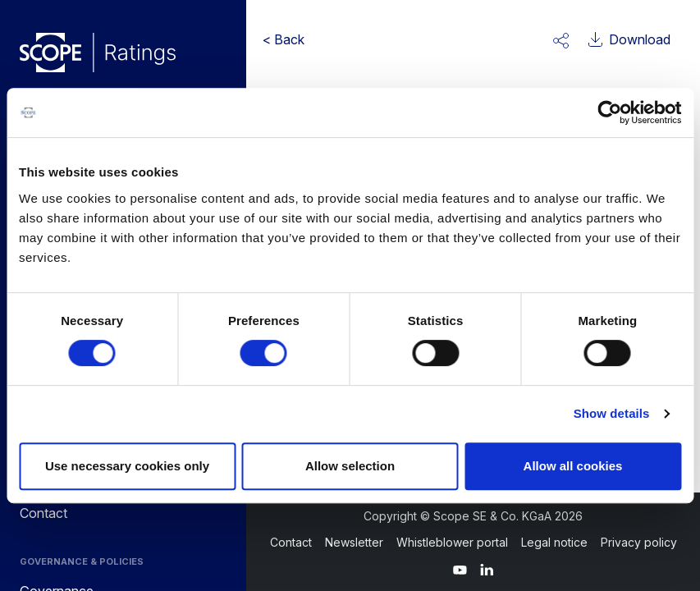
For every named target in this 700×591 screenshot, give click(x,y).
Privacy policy (639, 542)
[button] (561, 39)
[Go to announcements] (98, 53)
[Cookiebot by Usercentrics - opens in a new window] (609, 112)
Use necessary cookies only (127, 466)
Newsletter (354, 542)
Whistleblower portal (452, 542)
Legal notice (554, 542)
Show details (612, 413)
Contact (291, 542)
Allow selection (350, 466)
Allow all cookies (573, 466)
